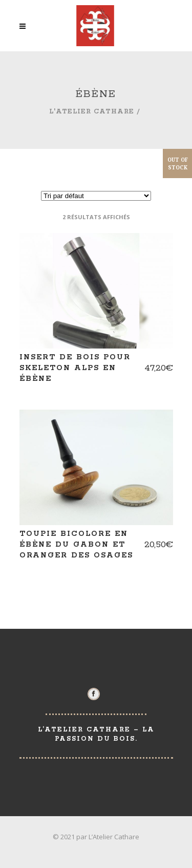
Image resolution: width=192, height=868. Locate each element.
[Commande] (96, 196)
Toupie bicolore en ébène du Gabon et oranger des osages (76, 545)
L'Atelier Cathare (92, 112)
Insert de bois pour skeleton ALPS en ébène (75, 368)
